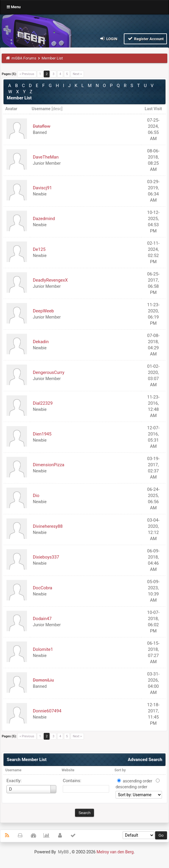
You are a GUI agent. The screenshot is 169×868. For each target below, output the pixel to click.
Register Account (145, 39)
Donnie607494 (47, 711)
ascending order (137, 781)
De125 (39, 249)
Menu (14, 7)
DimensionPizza (49, 465)
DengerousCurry (49, 372)
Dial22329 (43, 403)
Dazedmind (44, 219)
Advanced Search (145, 760)
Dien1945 (42, 434)
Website (68, 770)
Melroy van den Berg (115, 852)
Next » (77, 74)
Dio (36, 496)
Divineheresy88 (48, 526)
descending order (131, 787)
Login (108, 39)
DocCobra (43, 588)
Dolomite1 (43, 649)
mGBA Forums (24, 58)
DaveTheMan (46, 157)
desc (57, 109)
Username (13, 770)
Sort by (120, 770)
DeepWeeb (43, 311)
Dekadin (41, 342)
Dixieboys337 (46, 557)
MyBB (63, 852)
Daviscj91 (42, 188)
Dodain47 (42, 619)
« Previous (27, 74)
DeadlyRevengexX (50, 280)
